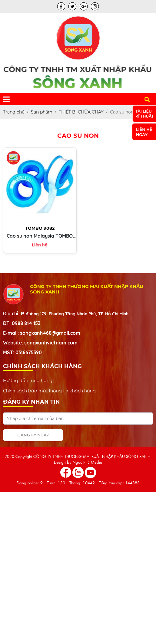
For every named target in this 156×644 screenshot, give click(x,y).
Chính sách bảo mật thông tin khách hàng (49, 391)
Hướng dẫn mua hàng (28, 380)
